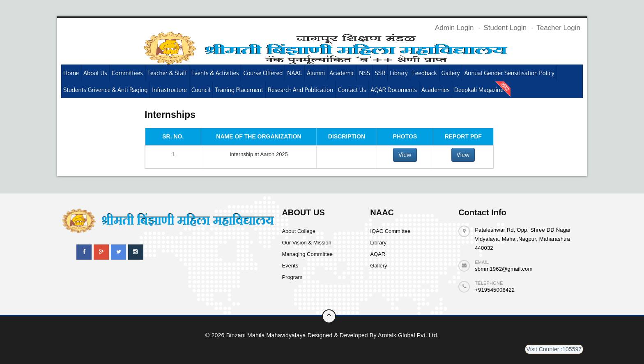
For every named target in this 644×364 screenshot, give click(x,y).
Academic (342, 73)
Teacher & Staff (167, 73)
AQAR (378, 254)
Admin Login (454, 28)
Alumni (316, 73)
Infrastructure (169, 90)
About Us (95, 73)
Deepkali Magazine (479, 90)
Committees (127, 73)
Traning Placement (239, 90)
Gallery (451, 73)
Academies (436, 90)
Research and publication (301, 90)
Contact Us (352, 90)
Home (71, 73)
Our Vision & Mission (306, 243)
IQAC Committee (390, 231)
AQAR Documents (394, 90)
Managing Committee (307, 254)
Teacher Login (558, 28)
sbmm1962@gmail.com (504, 269)
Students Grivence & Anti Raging (105, 90)
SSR (380, 73)
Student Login (505, 28)
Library (399, 73)
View (405, 155)
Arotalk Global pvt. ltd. (408, 335)
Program (292, 277)
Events (290, 266)
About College (299, 231)
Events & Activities (215, 73)
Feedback (425, 73)
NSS (365, 73)
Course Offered (263, 73)
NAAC (295, 73)
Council (201, 90)
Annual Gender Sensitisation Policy (509, 73)
